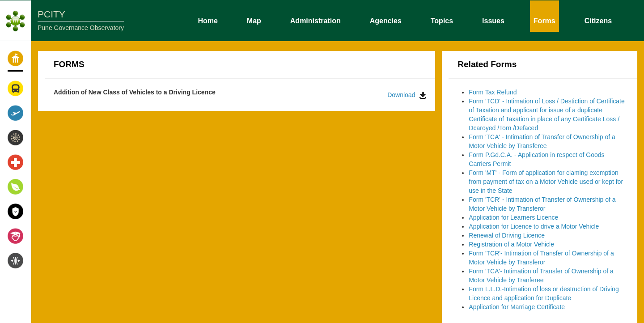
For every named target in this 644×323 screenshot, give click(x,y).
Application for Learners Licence (513, 217)
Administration (316, 20)
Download (407, 95)
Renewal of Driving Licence (507, 235)
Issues (493, 20)
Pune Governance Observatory (81, 28)
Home (208, 20)
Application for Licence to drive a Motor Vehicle (534, 226)
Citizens (598, 20)
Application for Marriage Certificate (517, 307)
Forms (544, 20)
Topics (442, 20)
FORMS (69, 64)
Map (254, 20)
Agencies (386, 20)
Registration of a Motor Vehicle (511, 244)
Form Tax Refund (493, 92)
